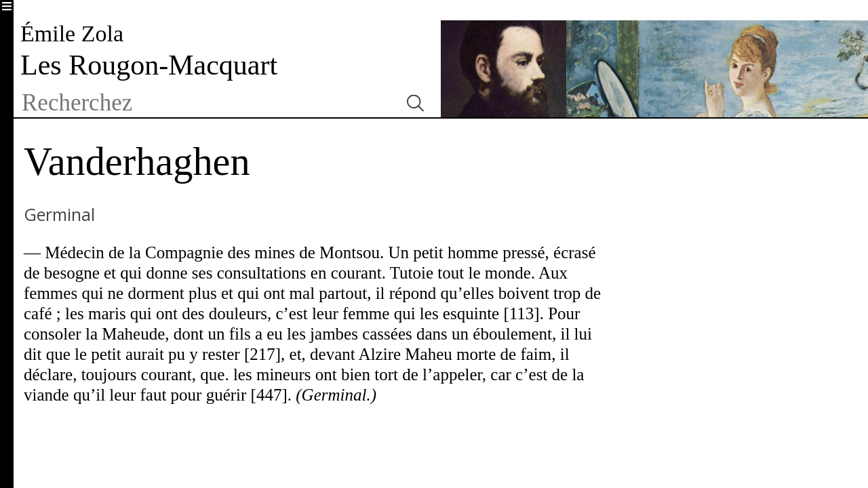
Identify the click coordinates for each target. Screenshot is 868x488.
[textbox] (205, 103)
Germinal (59, 214)
